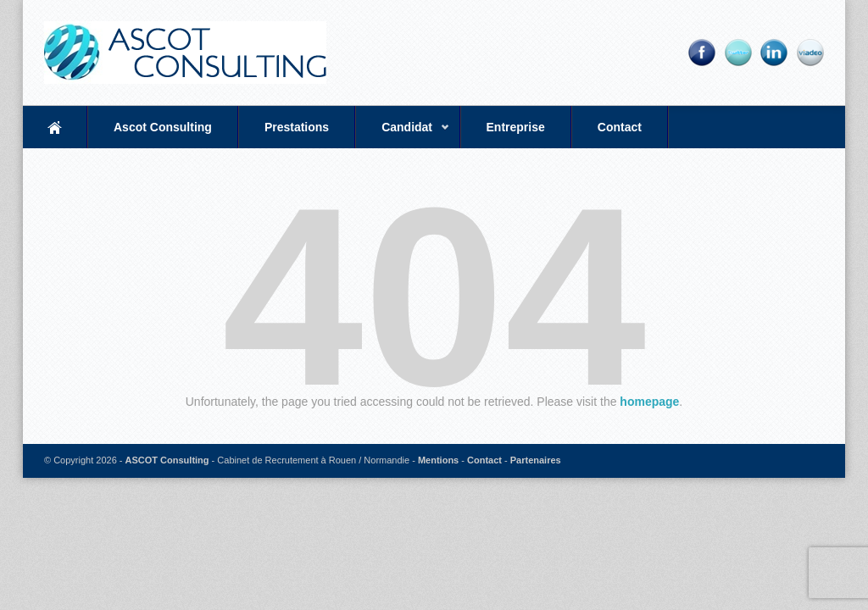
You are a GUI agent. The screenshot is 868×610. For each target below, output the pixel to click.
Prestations (297, 127)
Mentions (438, 460)
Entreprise (516, 127)
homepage (649, 402)
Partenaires (536, 460)
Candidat (403, 134)
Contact (620, 127)
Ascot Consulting (163, 127)
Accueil (55, 127)
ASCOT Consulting (167, 460)
